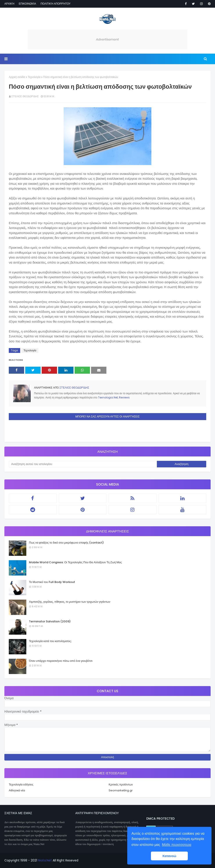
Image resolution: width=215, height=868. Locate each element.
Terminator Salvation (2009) (50, 621)
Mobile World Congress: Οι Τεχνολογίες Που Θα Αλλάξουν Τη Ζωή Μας (75, 562)
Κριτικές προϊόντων (121, 784)
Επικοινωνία (27, 4)
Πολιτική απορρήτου (56, 4)
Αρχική (9, 4)
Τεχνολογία (34, 77)
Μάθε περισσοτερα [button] (177, 845)
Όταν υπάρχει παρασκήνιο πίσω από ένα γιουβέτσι (61, 661)
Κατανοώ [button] (169, 856)
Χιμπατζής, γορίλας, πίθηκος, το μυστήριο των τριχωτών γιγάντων (70, 602)
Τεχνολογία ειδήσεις (21, 784)
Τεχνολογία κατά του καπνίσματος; (50, 641)
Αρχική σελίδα (17, 77)
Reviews (124, 397)
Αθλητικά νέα (17, 790)
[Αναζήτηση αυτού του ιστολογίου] (83, 464)
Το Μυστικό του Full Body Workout (52, 582)
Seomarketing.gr (121, 790)
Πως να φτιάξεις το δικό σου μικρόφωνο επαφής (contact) (66, 543)
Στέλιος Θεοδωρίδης (25, 96)
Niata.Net (45, 860)
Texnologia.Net (108, 397)
